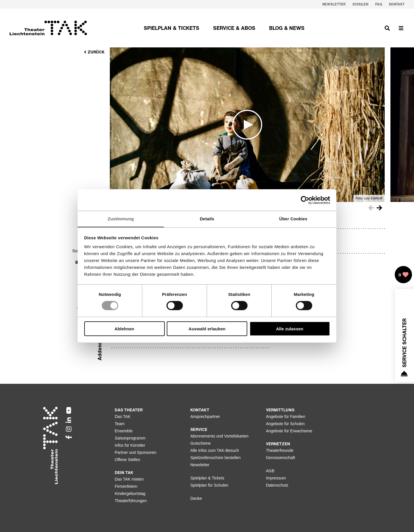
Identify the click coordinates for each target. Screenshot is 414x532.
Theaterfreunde (280, 450)
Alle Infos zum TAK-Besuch (215, 450)
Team (120, 424)
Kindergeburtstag (130, 494)
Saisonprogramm (130, 438)
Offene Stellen (127, 460)
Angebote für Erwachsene (289, 431)
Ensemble (124, 431)
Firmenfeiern (126, 486)
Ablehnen (124, 329)
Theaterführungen (131, 501)
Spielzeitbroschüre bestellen (215, 458)
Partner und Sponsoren (136, 452)
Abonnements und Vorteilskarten (219, 436)
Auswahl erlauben (207, 329)
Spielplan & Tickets (207, 478)
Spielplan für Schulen (209, 485)
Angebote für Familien (286, 417)
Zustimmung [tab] (121, 219)
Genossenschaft (280, 458)
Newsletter (200, 465)
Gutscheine (201, 443)
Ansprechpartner (205, 417)
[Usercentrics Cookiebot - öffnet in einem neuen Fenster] (305, 200)
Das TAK (123, 417)
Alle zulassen (290, 329)
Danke (196, 498)
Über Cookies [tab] (293, 219)
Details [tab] (207, 219)
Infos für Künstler (130, 445)
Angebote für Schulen (285, 424)
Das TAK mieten (129, 479)
